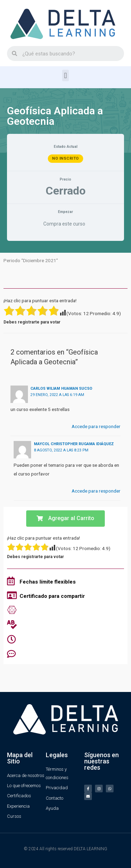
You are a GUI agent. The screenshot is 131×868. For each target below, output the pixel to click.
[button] (65, 75)
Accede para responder (96, 426)
